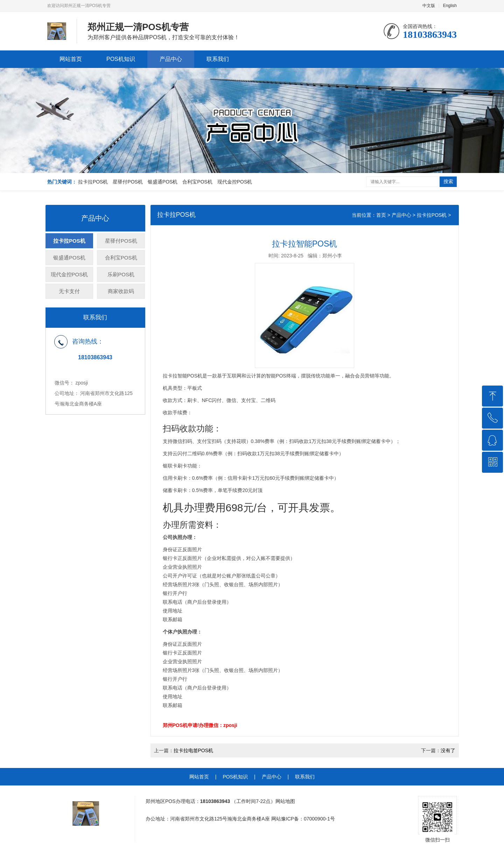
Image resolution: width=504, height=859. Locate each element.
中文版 (429, 6)
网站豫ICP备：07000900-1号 (303, 819)
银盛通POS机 (163, 182)
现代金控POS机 (235, 182)
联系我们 (218, 59)
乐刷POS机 (121, 274)
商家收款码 (121, 291)
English (450, 6)
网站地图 (285, 801)
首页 (381, 215)
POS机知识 (121, 59)
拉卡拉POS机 (93, 182)
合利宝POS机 (197, 182)
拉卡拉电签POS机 (194, 750)
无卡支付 (69, 291)
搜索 (448, 181)
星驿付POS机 (128, 182)
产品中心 (171, 59)
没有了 (448, 750)
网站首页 (71, 59)
